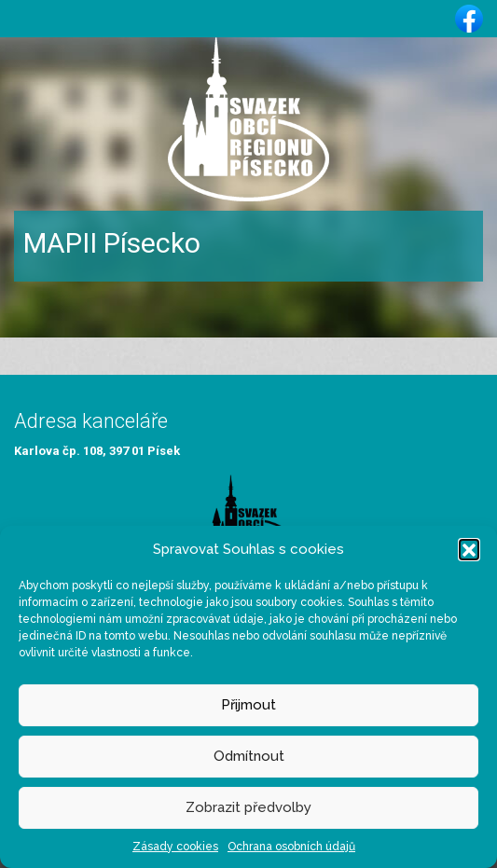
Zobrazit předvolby (248, 807)
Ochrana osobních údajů (291, 847)
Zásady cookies (175, 847)
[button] (469, 549)
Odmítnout (249, 756)
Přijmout (248, 705)
